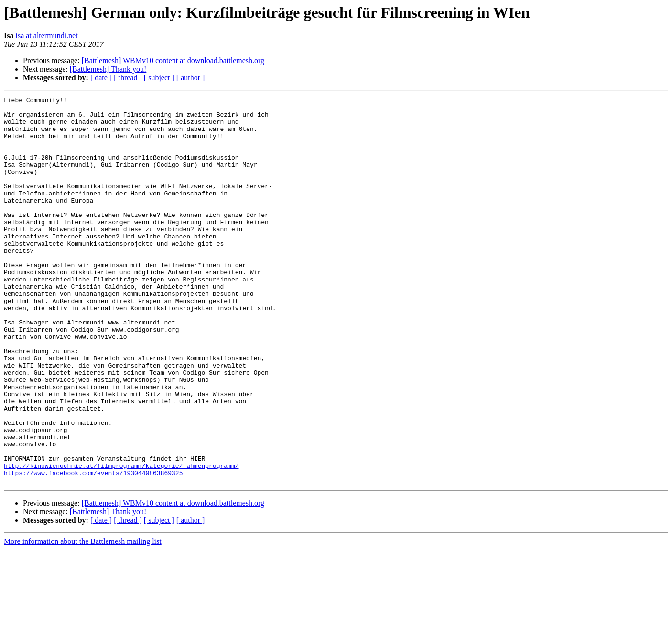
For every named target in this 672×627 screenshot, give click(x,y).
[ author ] (191, 78)
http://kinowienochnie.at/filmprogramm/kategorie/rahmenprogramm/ (121, 540)
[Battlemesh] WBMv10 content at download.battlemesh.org (173, 60)
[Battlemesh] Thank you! (108, 69)
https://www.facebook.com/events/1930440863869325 (93, 549)
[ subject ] (159, 78)
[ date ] (101, 78)
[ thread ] (128, 78)
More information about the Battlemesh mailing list (83, 619)
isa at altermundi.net (46, 36)
